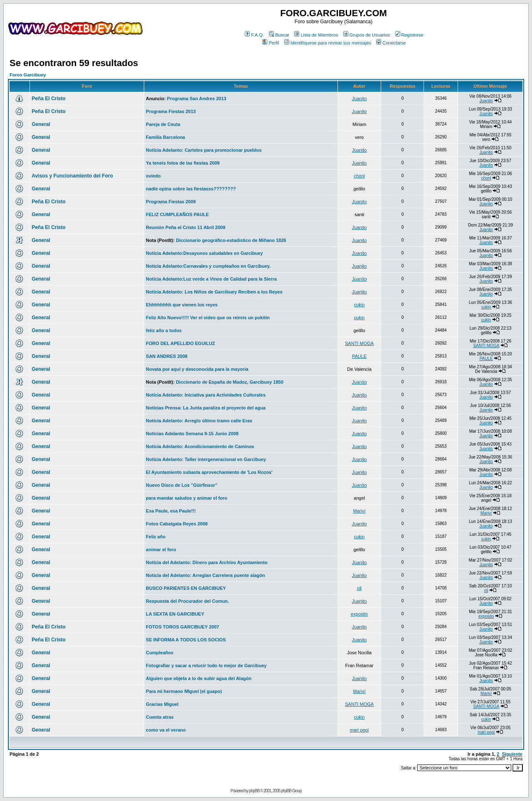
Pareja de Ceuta (163, 124)
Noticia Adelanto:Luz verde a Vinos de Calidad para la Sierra (211, 279)
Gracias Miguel (162, 704)
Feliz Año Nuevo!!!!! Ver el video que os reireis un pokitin (208, 318)
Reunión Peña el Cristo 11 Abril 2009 (186, 227)
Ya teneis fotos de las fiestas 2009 (183, 163)
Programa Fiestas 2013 (171, 111)
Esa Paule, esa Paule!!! (171, 511)
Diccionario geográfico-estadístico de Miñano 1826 (231, 240)
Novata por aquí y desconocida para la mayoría (197, 369)
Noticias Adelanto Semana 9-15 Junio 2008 (192, 434)
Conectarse (391, 43)
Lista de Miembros (316, 35)
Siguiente (512, 754)
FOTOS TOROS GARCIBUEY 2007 (182, 627)
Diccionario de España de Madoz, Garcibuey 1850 (230, 382)
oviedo (153, 176)
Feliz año (156, 537)
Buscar (279, 35)
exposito (359, 614)
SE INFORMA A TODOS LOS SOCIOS (186, 640)
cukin (360, 305)
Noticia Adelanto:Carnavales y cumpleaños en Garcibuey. (208, 266)
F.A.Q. (254, 35)
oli (359, 588)
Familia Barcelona (165, 137)
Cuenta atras (160, 717)
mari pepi (359, 730)
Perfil (271, 43)
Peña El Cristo (48, 99)
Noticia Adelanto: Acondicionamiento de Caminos (200, 446)
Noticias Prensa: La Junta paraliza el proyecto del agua (206, 408)
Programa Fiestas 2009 (171, 202)
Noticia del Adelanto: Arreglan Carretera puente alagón (205, 575)
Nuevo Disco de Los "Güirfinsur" (182, 485)
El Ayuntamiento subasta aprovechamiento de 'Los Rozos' (209, 472)
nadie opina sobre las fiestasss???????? (191, 189)
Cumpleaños (160, 653)
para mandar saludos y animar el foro (187, 498)
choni (359, 176)
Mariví (360, 511)
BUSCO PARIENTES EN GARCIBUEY (186, 588)
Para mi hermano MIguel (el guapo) (184, 691)
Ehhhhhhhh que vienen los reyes (182, 305)
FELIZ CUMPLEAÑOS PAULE (177, 214)
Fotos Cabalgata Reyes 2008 (177, 524)
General (41, 124)
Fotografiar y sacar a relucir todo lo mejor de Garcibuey (206, 665)
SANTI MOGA (359, 343)
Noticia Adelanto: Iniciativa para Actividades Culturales (206, 395)
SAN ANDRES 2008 (167, 356)
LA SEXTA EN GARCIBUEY (175, 614)
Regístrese (409, 35)
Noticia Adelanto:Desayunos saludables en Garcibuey (204, 253)
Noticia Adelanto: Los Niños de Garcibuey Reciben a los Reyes (214, 292)
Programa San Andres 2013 (197, 99)
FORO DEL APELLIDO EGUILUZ (180, 343)
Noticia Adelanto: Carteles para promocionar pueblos (204, 150)
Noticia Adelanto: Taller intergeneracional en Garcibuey (206, 459)
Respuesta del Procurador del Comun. (187, 601)
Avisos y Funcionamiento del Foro (72, 176)
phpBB (254, 791)
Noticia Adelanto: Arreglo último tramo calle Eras (199, 421)
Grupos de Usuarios (367, 35)
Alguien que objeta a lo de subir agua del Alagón (199, 678)
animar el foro (161, 550)
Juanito (359, 99)
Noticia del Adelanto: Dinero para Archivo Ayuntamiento (207, 562)
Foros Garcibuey (28, 75)
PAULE (359, 356)
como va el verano (166, 730)
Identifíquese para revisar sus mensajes (328, 43)
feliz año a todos (164, 330)
